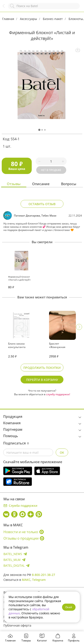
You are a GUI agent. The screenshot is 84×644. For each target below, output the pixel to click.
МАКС (26, 580)
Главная (8, 19)
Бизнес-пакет (53, 19)
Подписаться (16, 443)
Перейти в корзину (42, 380)
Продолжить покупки (42, 368)
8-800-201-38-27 (43, 575)
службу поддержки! (58, 394)
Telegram (39, 580)
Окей (69, 607)
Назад (6, 8)
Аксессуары (28, 19)
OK (62, 452)
